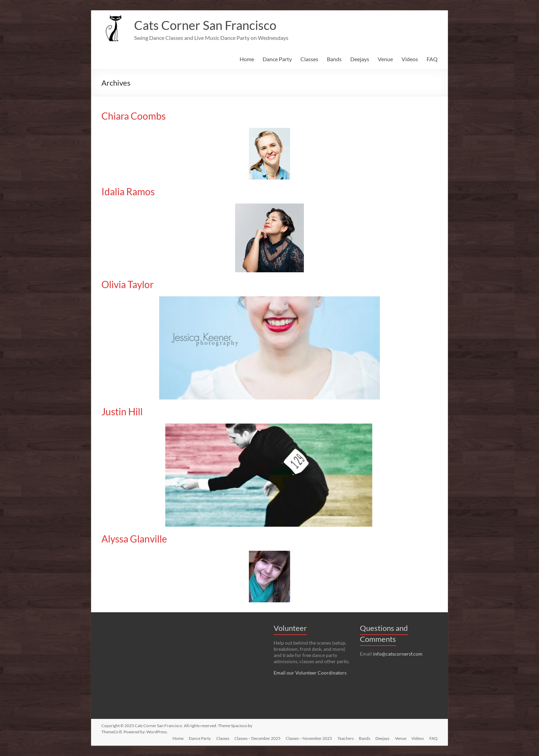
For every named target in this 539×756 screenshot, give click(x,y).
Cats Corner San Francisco (205, 25)
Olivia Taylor (128, 284)
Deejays (360, 59)
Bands (334, 59)
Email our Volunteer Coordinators (310, 673)
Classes (309, 59)
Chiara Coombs (134, 116)
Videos (410, 59)
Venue (385, 59)
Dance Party (277, 59)
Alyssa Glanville (134, 539)
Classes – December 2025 (256, 738)
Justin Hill (122, 412)
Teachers (345, 738)
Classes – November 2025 (308, 738)
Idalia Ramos (128, 191)
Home (247, 59)
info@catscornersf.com (398, 654)
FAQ (432, 59)
